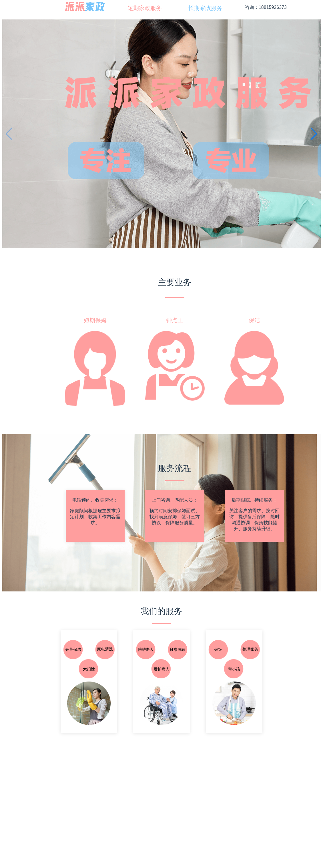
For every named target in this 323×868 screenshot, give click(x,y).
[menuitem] (145, 8)
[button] (314, 134)
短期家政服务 (145, 8)
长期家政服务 (205, 8)
